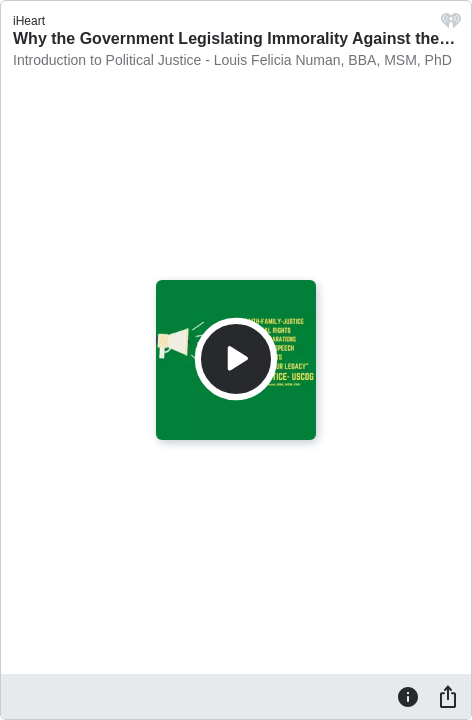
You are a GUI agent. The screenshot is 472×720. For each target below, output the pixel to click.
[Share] (448, 696)
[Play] (236, 359)
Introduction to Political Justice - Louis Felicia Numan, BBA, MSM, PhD (232, 60)
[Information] (408, 696)
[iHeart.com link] (451, 25)
